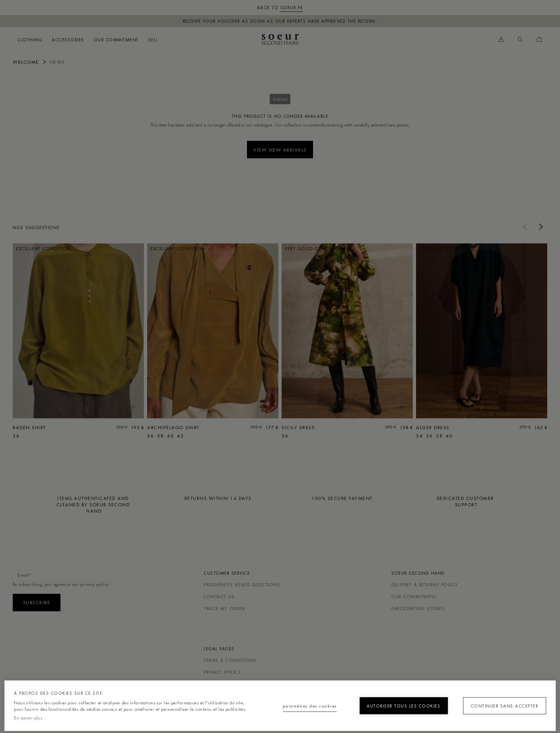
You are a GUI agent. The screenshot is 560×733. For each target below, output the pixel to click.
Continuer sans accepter (501, 702)
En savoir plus (28, 717)
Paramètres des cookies (289, 702)
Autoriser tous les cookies (394, 702)
